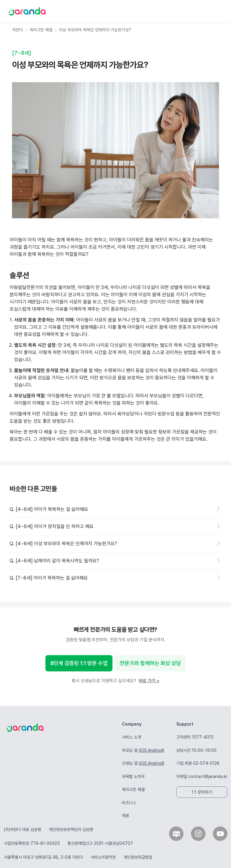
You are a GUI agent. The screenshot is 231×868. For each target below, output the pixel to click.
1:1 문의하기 (202, 792)
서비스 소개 (131, 737)
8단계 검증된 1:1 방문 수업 (79, 663)
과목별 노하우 (133, 776)
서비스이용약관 (103, 857)
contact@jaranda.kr (208, 776)
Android (156, 750)
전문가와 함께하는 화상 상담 (150, 663)
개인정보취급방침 (138, 857)
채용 (125, 816)
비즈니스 (129, 803)
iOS (143, 750)
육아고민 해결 (133, 789)
